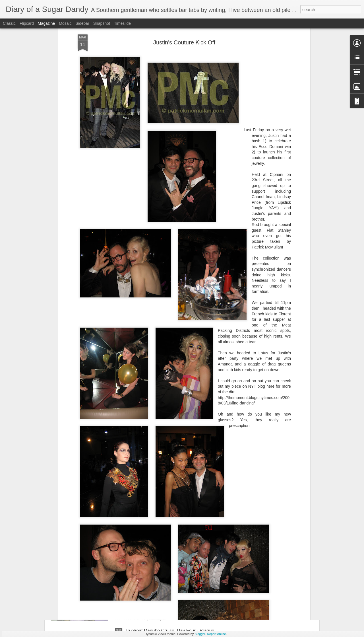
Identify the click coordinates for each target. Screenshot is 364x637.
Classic (9, 23)
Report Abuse (217, 634)
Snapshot (102, 23)
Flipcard (27, 23)
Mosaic (65, 23)
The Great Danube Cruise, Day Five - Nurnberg (173, 566)
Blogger (200, 634)
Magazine (46, 23)
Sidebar (82, 23)
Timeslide (122, 23)
